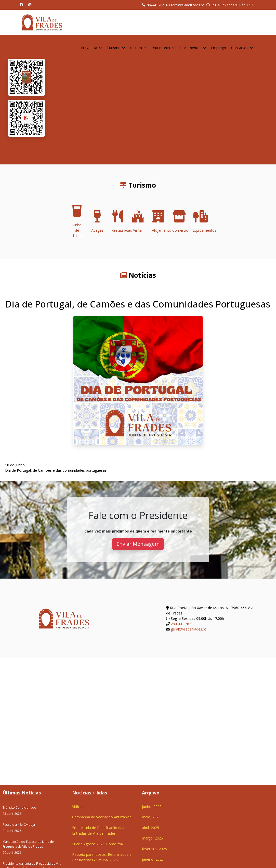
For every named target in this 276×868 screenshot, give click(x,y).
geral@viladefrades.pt (187, 5)
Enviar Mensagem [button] (138, 544)
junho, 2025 (152, 807)
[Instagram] (30, 5)
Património (161, 48)
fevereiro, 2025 (154, 849)
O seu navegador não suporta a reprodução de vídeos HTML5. (160, 100)
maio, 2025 (151, 817)
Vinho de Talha (77, 223)
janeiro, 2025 (153, 859)
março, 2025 (152, 838)
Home (71, 48)
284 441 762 (155, 5)
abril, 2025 (150, 828)
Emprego (219, 48)
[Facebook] (21, 5)
